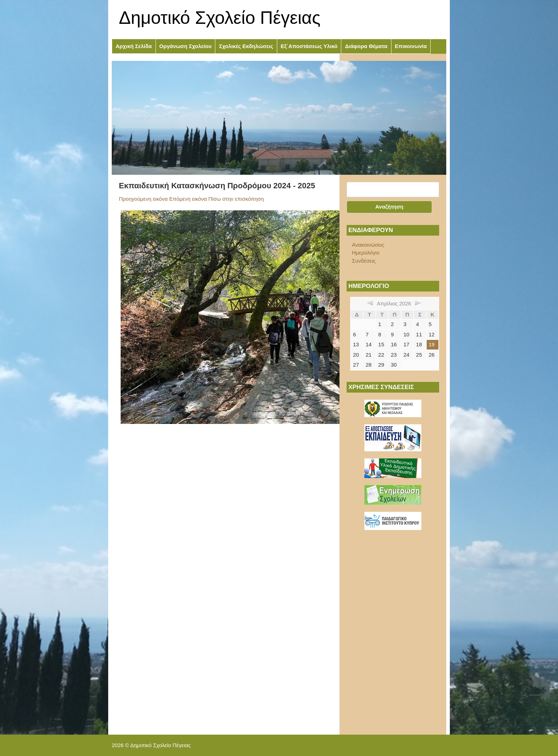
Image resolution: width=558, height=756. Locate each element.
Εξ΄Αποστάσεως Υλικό (309, 46)
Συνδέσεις (364, 261)
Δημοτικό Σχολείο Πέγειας (220, 18)
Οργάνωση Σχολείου (186, 46)
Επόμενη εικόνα (188, 199)
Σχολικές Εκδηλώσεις (246, 46)
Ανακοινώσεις (368, 245)
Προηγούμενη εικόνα (143, 199)
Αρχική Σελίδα (134, 46)
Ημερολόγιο (366, 253)
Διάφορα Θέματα (366, 46)
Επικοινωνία (411, 46)
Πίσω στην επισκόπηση (236, 199)
